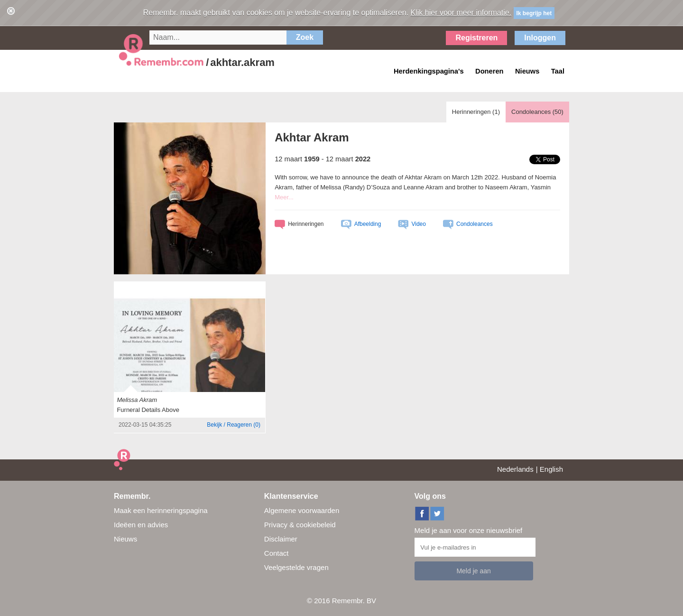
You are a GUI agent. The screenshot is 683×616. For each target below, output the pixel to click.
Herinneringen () (476, 112)
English (551, 469)
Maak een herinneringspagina (161, 510)
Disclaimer (281, 539)
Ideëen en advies (141, 525)
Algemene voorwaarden (302, 510)
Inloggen (540, 38)
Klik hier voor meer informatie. (461, 13)
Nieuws (125, 539)
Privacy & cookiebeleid (300, 525)
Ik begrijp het (534, 13)
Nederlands (515, 469)
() (234, 425)
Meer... (284, 197)
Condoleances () (537, 112)
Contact (277, 553)
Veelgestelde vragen (296, 567)
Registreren (476, 38)
